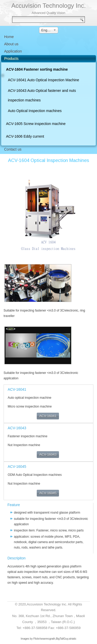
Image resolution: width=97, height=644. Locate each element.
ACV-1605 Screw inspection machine (36, 124)
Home (9, 37)
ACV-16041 (48, 416)
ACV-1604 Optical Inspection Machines (48, 160)
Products (11, 58)
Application (13, 51)
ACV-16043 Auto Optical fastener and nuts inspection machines (42, 95)
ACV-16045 (48, 493)
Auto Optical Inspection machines (35, 111)
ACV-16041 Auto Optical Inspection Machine (43, 80)
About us (11, 44)
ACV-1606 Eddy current (25, 136)
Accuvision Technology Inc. (49, 6)
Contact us (13, 149)
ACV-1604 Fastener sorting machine (37, 69)
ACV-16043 (48, 454)
